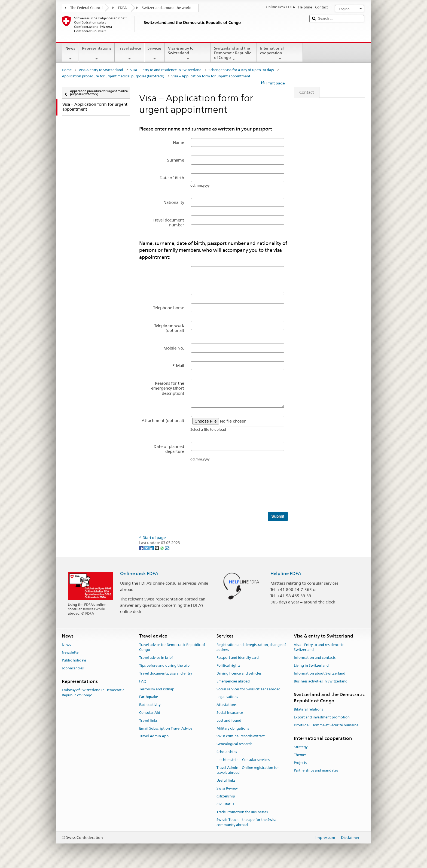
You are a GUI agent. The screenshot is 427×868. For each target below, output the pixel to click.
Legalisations (227, 697)
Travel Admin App (154, 736)
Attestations (226, 705)
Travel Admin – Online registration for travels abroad (248, 770)
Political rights (228, 665)
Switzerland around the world (167, 8)
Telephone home (169, 308)
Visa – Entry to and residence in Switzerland (166, 70)
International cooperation (280, 53)
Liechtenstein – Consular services (243, 760)
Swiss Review (227, 788)
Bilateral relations (308, 709)
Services (155, 53)
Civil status (225, 804)
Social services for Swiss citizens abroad (248, 689)
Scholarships (227, 752)
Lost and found (229, 720)
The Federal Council (86, 8)
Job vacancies (73, 668)
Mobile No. (174, 348)
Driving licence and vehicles (239, 673)
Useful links (226, 781)
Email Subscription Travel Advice (166, 728)
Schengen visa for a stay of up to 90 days (241, 70)
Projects (300, 763)
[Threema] (157, 548)
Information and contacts (315, 658)
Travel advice (129, 53)
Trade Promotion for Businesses (242, 812)
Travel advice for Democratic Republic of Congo (172, 647)
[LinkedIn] (152, 548)
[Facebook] (142, 548)
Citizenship (226, 796)
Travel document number (168, 222)
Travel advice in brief (156, 658)
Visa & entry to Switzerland (188, 53)
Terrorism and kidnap (157, 689)
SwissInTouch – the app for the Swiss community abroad (246, 823)
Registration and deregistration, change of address (251, 647)
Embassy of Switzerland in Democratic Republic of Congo (93, 693)
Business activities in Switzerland (321, 681)
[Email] (167, 548)
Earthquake (149, 697)
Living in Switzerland (311, 665)
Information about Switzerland (320, 673)
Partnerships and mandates (316, 771)
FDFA (122, 8)
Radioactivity (150, 705)
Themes (300, 755)
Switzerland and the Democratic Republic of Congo (234, 54)
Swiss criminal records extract (241, 736)
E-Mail (178, 365)
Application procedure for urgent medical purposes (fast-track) (113, 76)
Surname (176, 160)
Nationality (174, 202)
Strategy (301, 747)
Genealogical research (234, 744)
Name (179, 142)
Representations (96, 53)
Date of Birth (172, 178)
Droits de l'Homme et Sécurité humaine (326, 725)
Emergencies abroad (233, 681)
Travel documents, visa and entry (166, 673)
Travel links (148, 720)
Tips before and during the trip (164, 665)
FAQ (143, 681)
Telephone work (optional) (169, 328)
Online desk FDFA (139, 573)
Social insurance (230, 713)
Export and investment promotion (322, 717)
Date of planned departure (169, 449)
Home (67, 70)
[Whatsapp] (162, 548)
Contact (304, 92)
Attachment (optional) (163, 421)
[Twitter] (147, 548)
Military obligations (233, 728)
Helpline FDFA (286, 573)
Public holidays (74, 661)
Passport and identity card (238, 658)
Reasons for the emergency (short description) (168, 388)
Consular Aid (150, 713)
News (70, 53)
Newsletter (71, 653)
